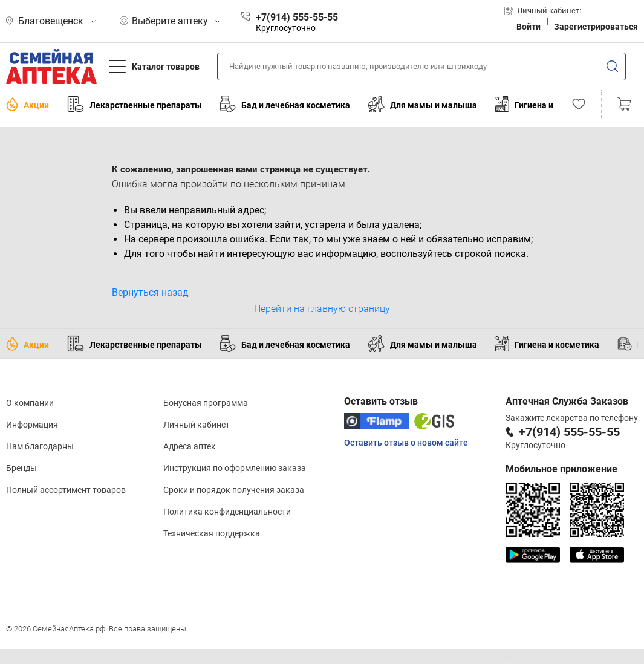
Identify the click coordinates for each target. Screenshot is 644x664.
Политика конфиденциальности (227, 512)
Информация (32, 425)
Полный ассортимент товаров (66, 490)
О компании (30, 403)
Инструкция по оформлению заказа (235, 468)
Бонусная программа (206, 403)
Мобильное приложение (561, 469)
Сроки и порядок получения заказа (234, 490)
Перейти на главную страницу (322, 309)
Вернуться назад (150, 292)
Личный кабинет (197, 425)
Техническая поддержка (212, 533)
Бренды (21, 468)
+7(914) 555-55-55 (569, 432)
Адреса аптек (190, 446)
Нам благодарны (40, 446)
